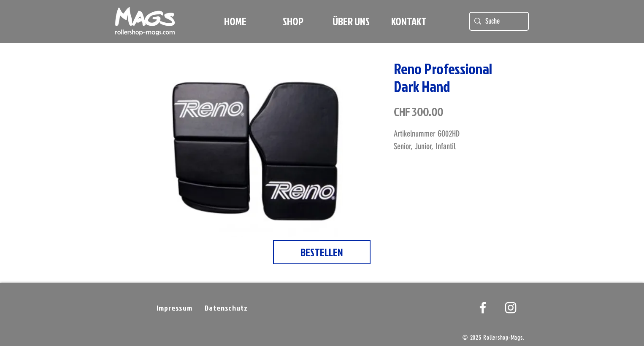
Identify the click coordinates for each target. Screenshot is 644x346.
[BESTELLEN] (322, 252)
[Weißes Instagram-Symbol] (511, 308)
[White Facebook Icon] (483, 308)
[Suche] (498, 21)
